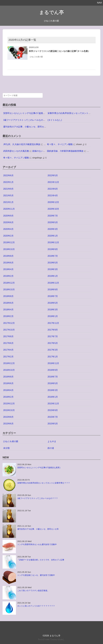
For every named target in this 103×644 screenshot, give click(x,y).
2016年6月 (8, 383)
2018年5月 (53, 303)
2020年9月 (8, 216)
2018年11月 (53, 283)
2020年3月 (53, 229)
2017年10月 (9, 330)
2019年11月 (53, 242)
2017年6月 (8, 343)
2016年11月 (53, 363)
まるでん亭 (51, 12)
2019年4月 (8, 269)
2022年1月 (8, 182)
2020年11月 (9, 209)
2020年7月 (53, 216)
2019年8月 (8, 256)
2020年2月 (8, 236)
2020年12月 (53, 202)
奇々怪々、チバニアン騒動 (60, 144)
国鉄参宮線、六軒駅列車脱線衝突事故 (65, 151)
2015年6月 (8, 424)
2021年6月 (53, 189)
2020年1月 (53, 236)
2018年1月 (53, 316)
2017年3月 (53, 350)
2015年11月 (53, 404)
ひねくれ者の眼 (36, 57)
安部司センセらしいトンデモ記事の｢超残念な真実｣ (28, 113)
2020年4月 (8, 229)
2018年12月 (9, 283)
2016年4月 (8, 390)
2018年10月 (9, 290)
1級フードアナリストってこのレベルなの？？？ (26, 120)
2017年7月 (53, 336)
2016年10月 (9, 370)
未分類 (6, 448)
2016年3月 (53, 390)
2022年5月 (53, 175)
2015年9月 (53, 410)
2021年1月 (8, 202)
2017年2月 (8, 357)
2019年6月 (8, 263)
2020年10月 (53, 209)
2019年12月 (9, 242)
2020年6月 (8, 222)
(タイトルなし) (55, 120)
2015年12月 (9, 404)
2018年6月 (8, 303)
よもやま (52, 441)
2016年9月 (53, 370)
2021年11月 (53, 182)
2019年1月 (53, 276)
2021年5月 (8, 196)
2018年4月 (8, 310)
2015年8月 (8, 417)
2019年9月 (53, 249)
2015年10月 (9, 410)
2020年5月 (53, 222)
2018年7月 (53, 296)
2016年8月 (8, 377)
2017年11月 (53, 323)
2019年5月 (53, 263)
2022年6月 (8, 175)
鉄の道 (51, 448)
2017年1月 (53, 357)
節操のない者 (39, 151)
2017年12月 (9, 323)
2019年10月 (9, 249)
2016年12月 (9, 363)
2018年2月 (8, 316)
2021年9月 (8, 189)
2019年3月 (53, 269)
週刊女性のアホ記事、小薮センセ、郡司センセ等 (27, 127)
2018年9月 (53, 290)
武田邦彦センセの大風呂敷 (16, 151)
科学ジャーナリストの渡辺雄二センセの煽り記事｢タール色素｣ (59, 51)
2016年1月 (53, 397)
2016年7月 (53, 377)
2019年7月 (53, 256)
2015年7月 (53, 417)
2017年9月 (53, 330)
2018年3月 (53, 310)
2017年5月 (53, 343)
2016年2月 (8, 397)
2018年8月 (8, 296)
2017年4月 (8, 350)
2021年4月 (53, 196)
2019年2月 (8, 276)
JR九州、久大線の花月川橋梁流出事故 (22, 144)
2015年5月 (53, 424)
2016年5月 (53, 383)
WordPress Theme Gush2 (51, 639)
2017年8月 (8, 336)
